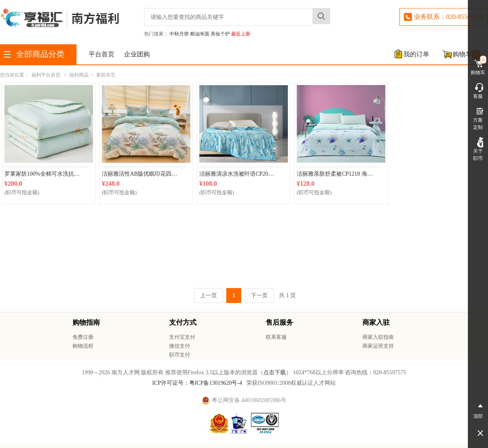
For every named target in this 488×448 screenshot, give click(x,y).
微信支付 (180, 346)
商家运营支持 (378, 346)
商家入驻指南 (378, 337)
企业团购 (137, 54)
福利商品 (79, 75)
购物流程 (83, 346)
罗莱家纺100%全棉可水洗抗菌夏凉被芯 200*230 (46, 174)
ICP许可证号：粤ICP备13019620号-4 (197, 383)
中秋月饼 (179, 34)
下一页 (259, 296)
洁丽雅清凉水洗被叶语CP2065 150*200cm (241, 174)
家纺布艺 (106, 75)
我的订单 (416, 54)
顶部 (478, 410)
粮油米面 (200, 34)
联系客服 (276, 337)
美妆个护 (220, 34)
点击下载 (275, 372)
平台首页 (101, 54)
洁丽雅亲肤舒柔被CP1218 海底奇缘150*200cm (338, 174)
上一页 (209, 296)
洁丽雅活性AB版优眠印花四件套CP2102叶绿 (144, 174)
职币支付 (180, 355)
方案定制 (478, 118)
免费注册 (83, 337)
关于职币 (478, 149)
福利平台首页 (46, 75)
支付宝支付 (182, 337)
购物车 (466, 54)
